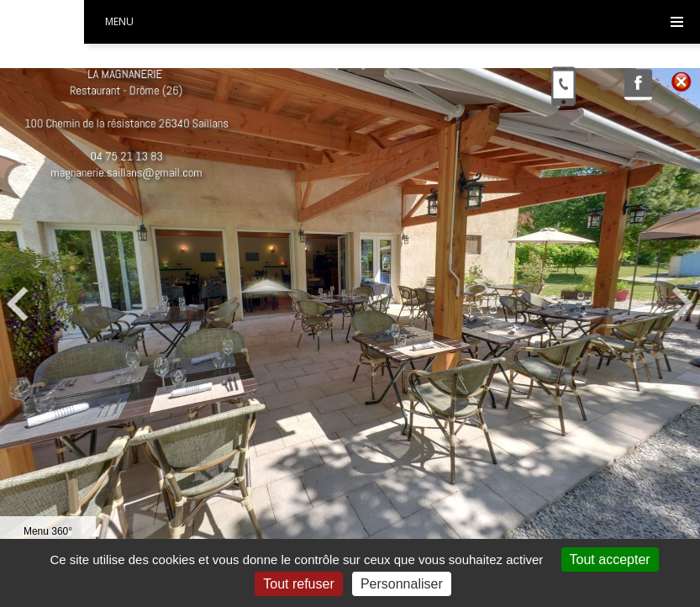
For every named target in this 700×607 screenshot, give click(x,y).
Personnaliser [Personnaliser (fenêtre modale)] (402, 584)
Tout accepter (610, 559)
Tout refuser (298, 584)
